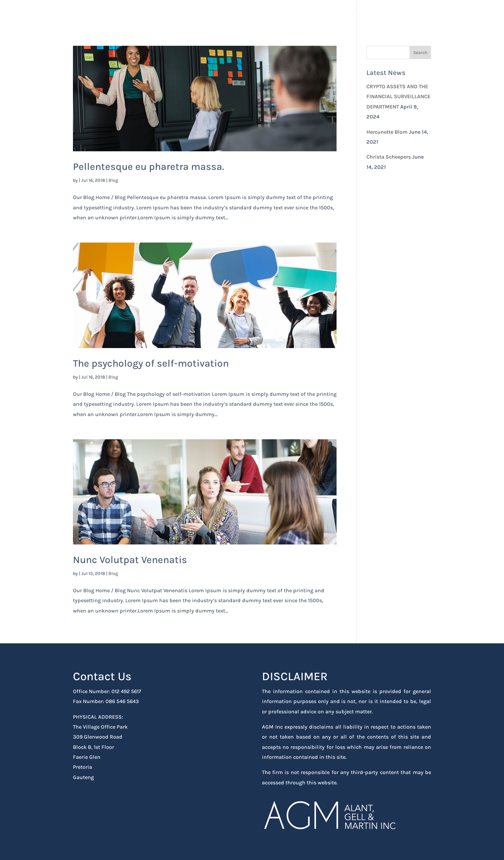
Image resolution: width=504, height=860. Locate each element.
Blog (113, 180)
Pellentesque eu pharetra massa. (149, 167)
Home (351, 14)
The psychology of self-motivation (151, 363)
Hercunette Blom (387, 132)
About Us (381, 14)
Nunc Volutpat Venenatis (130, 560)
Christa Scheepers (389, 157)
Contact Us (417, 14)
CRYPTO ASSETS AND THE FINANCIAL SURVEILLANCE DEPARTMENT (398, 97)
